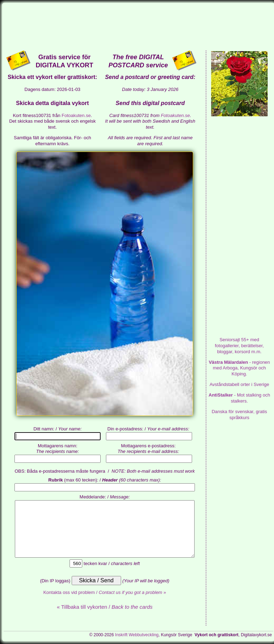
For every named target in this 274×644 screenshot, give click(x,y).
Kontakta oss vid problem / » (105, 592)
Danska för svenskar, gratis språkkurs (239, 415)
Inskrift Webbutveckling (137, 635)
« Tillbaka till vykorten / (105, 607)
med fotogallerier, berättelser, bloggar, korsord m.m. (239, 346)
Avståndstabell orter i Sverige (239, 384)
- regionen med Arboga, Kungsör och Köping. (239, 368)
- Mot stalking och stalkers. (239, 398)
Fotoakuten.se (76, 115)
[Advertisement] (138, 26)
